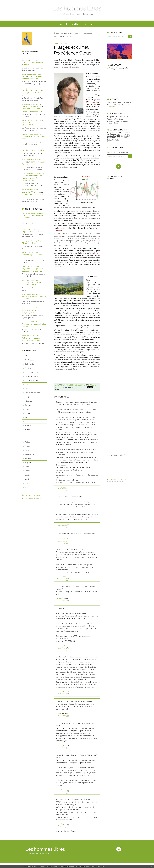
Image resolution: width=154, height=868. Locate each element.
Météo (27, 430)
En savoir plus (100, 866)
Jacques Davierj (29, 60)
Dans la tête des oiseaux (63, 36)
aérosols (93, 386)
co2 (67, 386)
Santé (27, 467)
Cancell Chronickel (31, 372)
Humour (28, 413)
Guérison (28, 405)
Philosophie (29, 438)
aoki (68, 487)
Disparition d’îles (29, 125)
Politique (28, 446)
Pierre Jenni (66, 713)
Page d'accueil (88, 33)
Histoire (28, 409)
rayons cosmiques (84, 386)
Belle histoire (30, 364)
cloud (75, 386)
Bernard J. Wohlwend (31, 106)
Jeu (26, 417)
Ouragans (28, 434)
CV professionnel (93, 102)
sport (27, 479)
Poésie (27, 442)
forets (71, 386)
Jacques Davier (28, 123)
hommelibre (27, 136)
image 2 (96, 255)
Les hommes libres (77, 8)
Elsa (26, 389)
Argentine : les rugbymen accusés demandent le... (32, 178)
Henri (24, 76)
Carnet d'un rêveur (32, 376)
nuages (57, 387)
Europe (28, 397)
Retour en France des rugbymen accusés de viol (33, 93)
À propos (89, 24)
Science (28, 471)
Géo (68, 692)
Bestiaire (28, 368)
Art (26, 356)
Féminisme (29, 401)
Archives (76, 24)
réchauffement (60, 386)
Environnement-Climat (33, 393)
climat (91, 385)
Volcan (27, 487)
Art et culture (30, 360)
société (28, 475)
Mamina (28, 426)
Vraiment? (66, 599)
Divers (27, 385)
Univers (28, 483)
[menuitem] (64, 24)
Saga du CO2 (30, 463)
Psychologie (29, 450)
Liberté (27, 421)
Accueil (64, 24)
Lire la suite (111, 106)
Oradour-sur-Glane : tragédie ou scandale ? (68, 33)
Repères (28, 458)
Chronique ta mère (32, 380)
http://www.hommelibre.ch (117, 479)
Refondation (29, 454)
